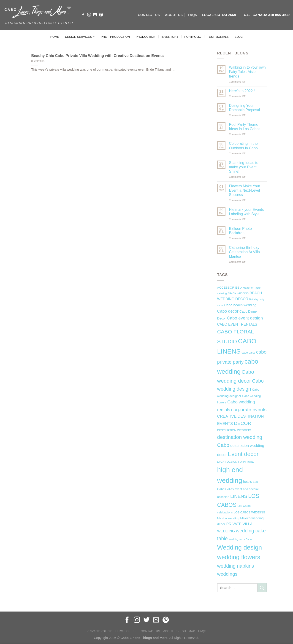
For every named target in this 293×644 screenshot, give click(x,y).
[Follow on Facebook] (83, 15)
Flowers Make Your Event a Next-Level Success (244, 190)
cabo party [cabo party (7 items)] (248, 353)
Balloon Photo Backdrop (240, 231)
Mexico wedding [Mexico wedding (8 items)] (228, 518)
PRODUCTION (146, 37)
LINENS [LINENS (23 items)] (239, 496)
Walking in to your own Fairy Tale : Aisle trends (247, 72)
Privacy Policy (99, 631)
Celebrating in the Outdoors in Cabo (243, 146)
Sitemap (188, 631)
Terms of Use (126, 631)
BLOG (239, 37)
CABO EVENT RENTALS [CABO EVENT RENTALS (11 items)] (237, 324)
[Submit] (262, 588)
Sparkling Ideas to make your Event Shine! (244, 167)
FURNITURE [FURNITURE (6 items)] (246, 462)
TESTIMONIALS (218, 37)
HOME (55, 37)
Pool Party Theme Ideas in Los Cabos (245, 127)
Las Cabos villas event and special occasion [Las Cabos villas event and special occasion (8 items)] (238, 489)
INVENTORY (170, 37)
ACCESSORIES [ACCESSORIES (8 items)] (228, 288)
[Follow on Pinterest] (101, 15)
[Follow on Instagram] (89, 15)
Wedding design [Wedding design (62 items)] (240, 547)
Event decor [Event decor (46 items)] (243, 454)
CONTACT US (149, 15)
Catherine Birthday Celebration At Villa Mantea (244, 252)
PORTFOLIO (193, 37)
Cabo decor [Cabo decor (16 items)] (228, 311)
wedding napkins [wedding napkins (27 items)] (236, 566)
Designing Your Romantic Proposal (244, 108)
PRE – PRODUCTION (115, 37)
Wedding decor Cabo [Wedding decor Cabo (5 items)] (240, 539)
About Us (171, 631)
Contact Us (151, 631)
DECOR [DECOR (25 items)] (243, 423)
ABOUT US (174, 15)
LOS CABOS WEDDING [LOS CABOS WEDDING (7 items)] (250, 513)
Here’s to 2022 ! (242, 91)
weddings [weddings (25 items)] (227, 574)
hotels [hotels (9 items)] (247, 482)
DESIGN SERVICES (80, 36)
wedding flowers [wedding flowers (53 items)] (239, 557)
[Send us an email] (95, 15)
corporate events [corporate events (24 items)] (249, 409)
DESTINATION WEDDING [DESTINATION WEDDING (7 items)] (234, 430)
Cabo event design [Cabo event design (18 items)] (245, 318)
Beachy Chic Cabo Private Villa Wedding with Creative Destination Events (98, 56)
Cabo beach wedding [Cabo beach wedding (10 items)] (240, 305)
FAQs (193, 15)
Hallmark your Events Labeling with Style (246, 212)
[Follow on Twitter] (146, 620)
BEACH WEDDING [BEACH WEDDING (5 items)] (238, 293)
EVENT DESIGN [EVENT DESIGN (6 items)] (227, 462)
